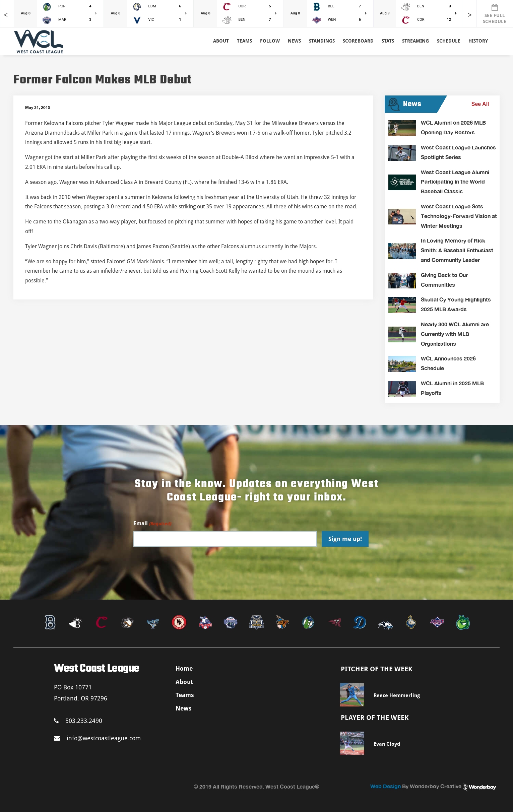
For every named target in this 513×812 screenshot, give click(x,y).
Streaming (415, 41)
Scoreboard (358, 41)
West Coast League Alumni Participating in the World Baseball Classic (455, 182)
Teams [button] (244, 41)
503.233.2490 (78, 721)
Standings (322, 41)
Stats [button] (388, 41)
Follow (270, 41)
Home (184, 668)
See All (480, 104)
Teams (185, 695)
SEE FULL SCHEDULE (495, 14)
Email (152, 524)
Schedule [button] (449, 41)
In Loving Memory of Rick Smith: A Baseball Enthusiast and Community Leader (457, 250)
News (294, 41)
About (221, 41)
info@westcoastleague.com (97, 738)
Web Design (386, 786)
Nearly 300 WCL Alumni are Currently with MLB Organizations (455, 334)
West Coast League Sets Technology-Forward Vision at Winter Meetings (459, 216)
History (478, 41)
